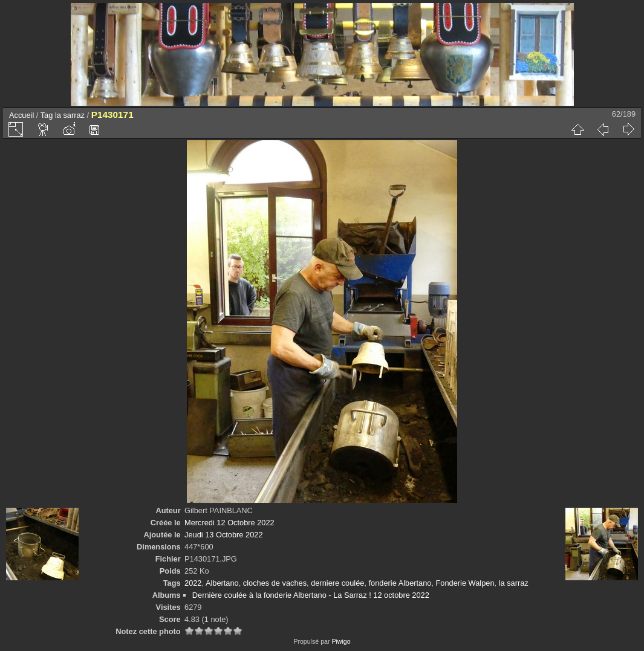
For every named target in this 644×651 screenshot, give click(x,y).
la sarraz (70, 115)
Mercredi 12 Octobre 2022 (229, 523)
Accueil (21, 115)
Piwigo (341, 641)
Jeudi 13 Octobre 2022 (223, 535)
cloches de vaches (275, 583)
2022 (193, 583)
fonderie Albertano (400, 583)
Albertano (222, 583)
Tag (47, 115)
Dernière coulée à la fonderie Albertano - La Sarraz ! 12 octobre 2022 (311, 595)
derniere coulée (337, 583)
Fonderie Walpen (465, 583)
